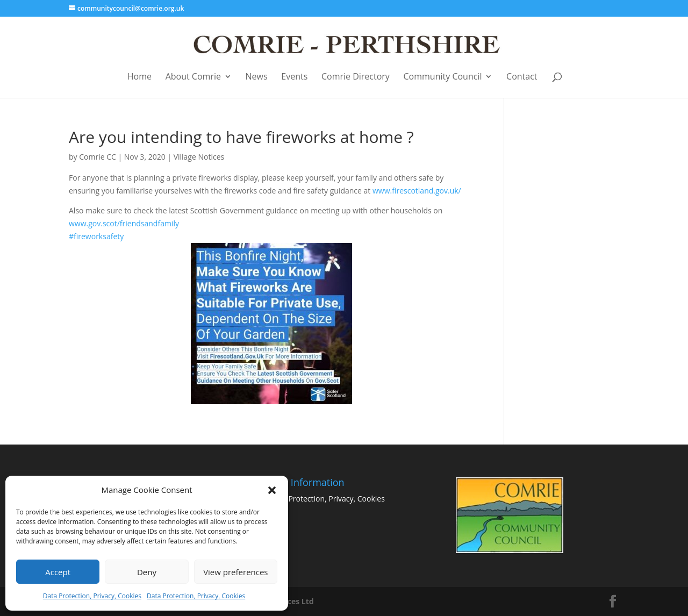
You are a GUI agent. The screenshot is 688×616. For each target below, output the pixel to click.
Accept (58, 572)
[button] (272, 490)
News (257, 77)
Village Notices (199, 157)
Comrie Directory (356, 77)
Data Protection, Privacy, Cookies (92, 596)
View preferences (235, 572)
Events (294, 77)
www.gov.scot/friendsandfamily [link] (124, 223)
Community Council (443, 77)
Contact (522, 77)
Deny (147, 572)
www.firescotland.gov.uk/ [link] (417, 191)
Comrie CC (98, 157)
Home (139, 77)
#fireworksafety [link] (210, 318)
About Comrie (193, 77)
